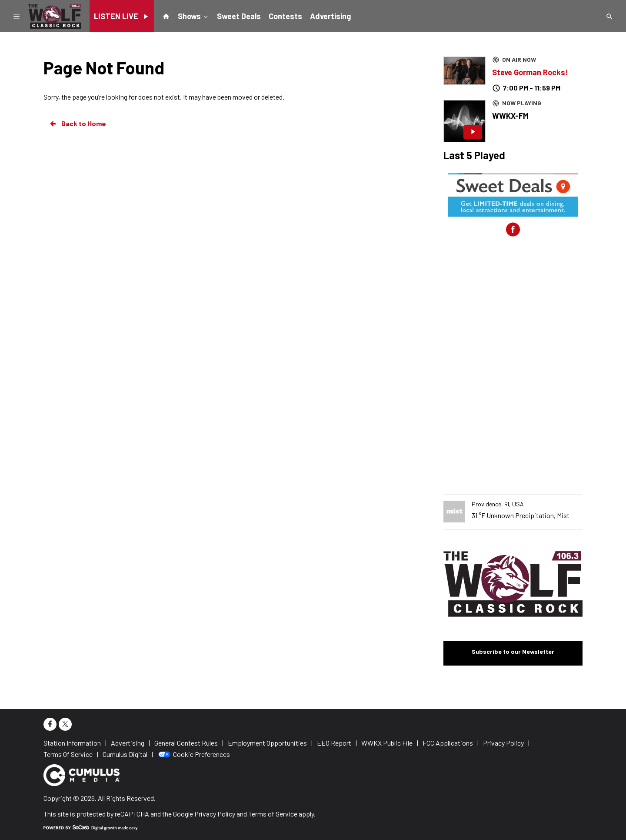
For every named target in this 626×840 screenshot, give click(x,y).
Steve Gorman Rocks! (530, 72)
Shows (194, 16)
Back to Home (77, 124)
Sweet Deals (239, 16)
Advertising (330, 16)
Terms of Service (273, 814)
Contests (285, 16)
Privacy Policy (215, 814)
